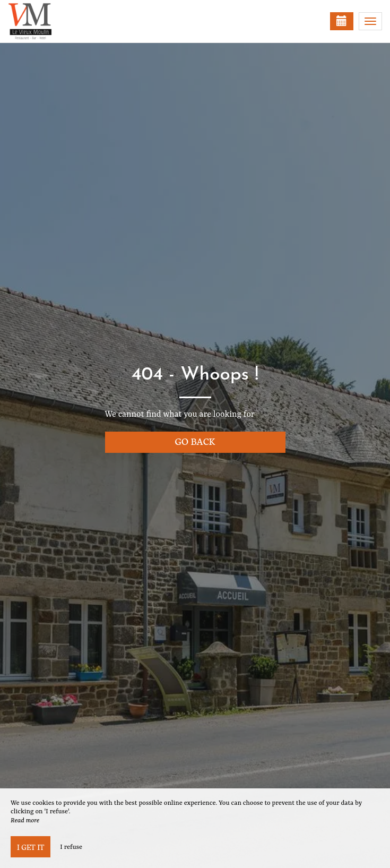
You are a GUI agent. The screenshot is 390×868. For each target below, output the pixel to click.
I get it (31, 847)
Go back (195, 441)
